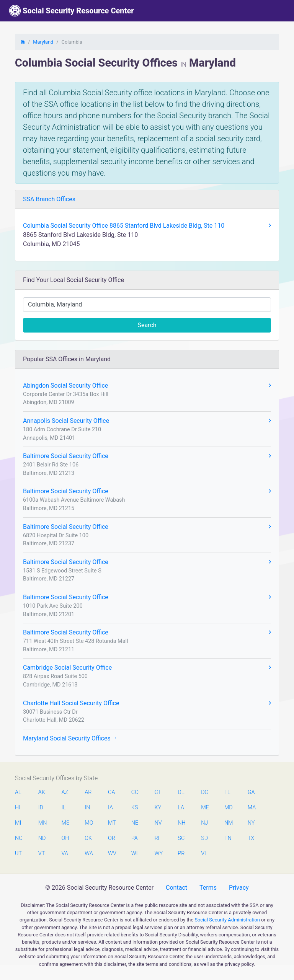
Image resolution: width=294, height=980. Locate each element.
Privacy (239, 888)
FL (227, 792)
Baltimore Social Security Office (147, 456)
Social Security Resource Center (72, 11)
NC (19, 838)
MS (65, 823)
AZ (65, 792)
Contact (176, 888)
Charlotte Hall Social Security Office (147, 703)
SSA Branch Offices (49, 199)
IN (87, 808)
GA (251, 792)
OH (65, 838)
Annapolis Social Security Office (147, 421)
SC (181, 838)
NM (228, 823)
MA (252, 808)
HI (18, 808)
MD (228, 808)
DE (181, 792)
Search (147, 325)
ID (41, 808)
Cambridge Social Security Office (147, 668)
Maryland (43, 42)
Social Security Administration (227, 920)
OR (112, 838)
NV (158, 823)
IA (110, 808)
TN (228, 838)
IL (64, 808)
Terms (208, 888)
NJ (204, 823)
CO (135, 792)
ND (42, 838)
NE (135, 823)
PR (181, 854)
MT (112, 823)
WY (158, 854)
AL (18, 792)
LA (181, 808)
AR (88, 792)
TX (251, 838)
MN (42, 823)
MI (18, 823)
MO (88, 823)
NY (251, 823)
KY (158, 808)
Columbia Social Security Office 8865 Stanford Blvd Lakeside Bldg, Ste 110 (147, 226)
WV (112, 854)
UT (18, 854)
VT (42, 854)
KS (135, 808)
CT (158, 792)
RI (157, 838)
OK (88, 838)
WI (135, 854)
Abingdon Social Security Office (147, 386)
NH (181, 823)
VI (203, 854)
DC (205, 792)
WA (88, 854)
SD (204, 838)
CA (111, 792)
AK (42, 792)
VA (65, 854)
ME (205, 808)
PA (135, 838)
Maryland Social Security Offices (69, 738)
